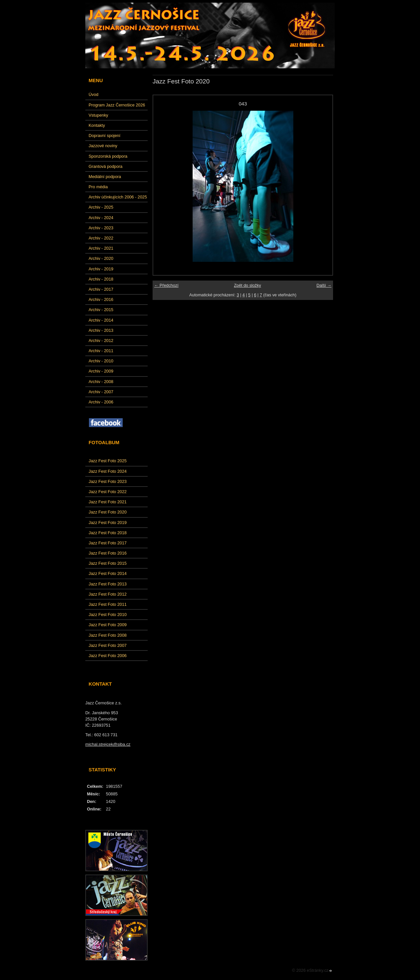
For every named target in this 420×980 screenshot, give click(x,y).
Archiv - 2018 (101, 279)
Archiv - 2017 (101, 289)
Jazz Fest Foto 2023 (108, 481)
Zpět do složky (248, 285)
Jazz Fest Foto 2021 (108, 502)
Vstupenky (98, 115)
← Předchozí (166, 285)
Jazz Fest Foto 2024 (108, 471)
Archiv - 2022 (101, 238)
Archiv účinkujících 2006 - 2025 (118, 197)
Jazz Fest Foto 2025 (108, 461)
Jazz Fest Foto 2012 (108, 594)
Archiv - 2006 (101, 402)
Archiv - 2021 (101, 248)
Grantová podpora (105, 166)
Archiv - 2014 (101, 320)
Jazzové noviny (103, 146)
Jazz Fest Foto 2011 (108, 604)
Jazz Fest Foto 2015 (108, 563)
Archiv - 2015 (101, 310)
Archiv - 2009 (101, 371)
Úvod (94, 94)
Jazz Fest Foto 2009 (108, 625)
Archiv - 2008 (101, 382)
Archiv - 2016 (101, 299)
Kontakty (97, 125)
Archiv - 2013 (101, 330)
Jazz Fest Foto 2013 (108, 584)
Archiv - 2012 (101, 341)
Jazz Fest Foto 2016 (108, 553)
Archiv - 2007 (101, 392)
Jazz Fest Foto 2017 (108, 543)
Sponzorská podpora (108, 156)
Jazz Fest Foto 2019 (108, 523)
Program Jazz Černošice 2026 (117, 105)
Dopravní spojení (105, 136)
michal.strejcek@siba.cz (108, 744)
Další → (324, 285)
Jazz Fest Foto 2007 (108, 645)
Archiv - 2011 (101, 351)
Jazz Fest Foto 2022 (108, 492)
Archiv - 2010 (101, 361)
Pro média (98, 187)
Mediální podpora (105, 177)
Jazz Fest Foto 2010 (108, 615)
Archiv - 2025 (101, 207)
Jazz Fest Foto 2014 (108, 573)
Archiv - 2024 (101, 218)
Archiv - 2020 (101, 258)
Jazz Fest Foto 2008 (108, 635)
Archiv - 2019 (101, 269)
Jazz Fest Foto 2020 (108, 512)
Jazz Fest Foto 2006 (108, 656)
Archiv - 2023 (101, 228)
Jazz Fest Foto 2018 (108, 533)
